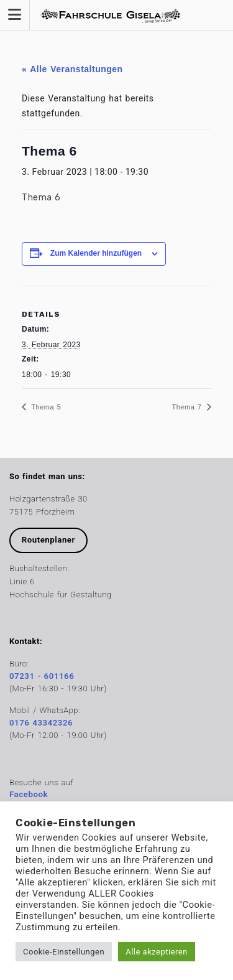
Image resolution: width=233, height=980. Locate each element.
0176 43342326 (41, 723)
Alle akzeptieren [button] (157, 952)
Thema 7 (188, 407)
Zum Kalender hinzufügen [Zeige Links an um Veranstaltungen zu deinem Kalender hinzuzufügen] (96, 253)
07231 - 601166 (42, 676)
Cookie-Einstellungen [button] (64, 952)
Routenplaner (48, 540)
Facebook (29, 794)
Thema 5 (45, 407)
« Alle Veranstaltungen (72, 69)
